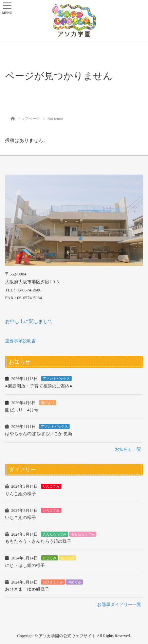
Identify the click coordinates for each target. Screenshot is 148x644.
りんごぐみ (51, 486)
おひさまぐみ (53, 582)
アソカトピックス (56, 379)
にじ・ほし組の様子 (25, 565)
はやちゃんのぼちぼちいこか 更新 (39, 434)
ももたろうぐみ (83, 534)
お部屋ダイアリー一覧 (119, 604)
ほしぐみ (68, 558)
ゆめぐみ (74, 582)
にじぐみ (50, 558)
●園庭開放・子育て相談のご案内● (39, 386)
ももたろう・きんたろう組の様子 (38, 541)
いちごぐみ (51, 510)
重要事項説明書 (21, 341)
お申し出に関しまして (29, 321)
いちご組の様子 (21, 517)
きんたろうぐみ (55, 534)
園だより (48, 403)
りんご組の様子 (21, 494)
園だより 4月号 (22, 410)
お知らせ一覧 (128, 449)
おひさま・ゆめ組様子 (27, 589)
